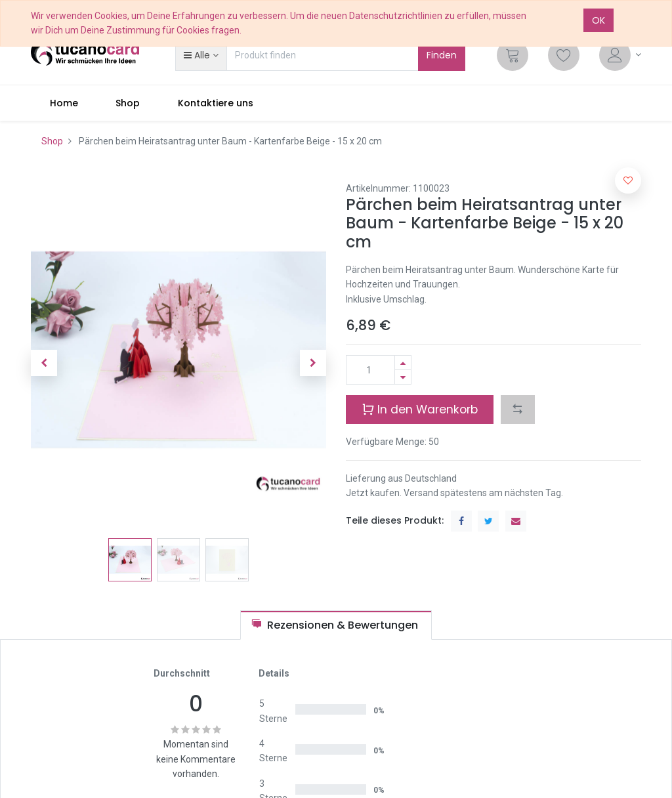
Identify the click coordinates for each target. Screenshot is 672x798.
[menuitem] (64, 103)
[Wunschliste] (564, 55)
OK (598, 20)
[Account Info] (620, 55)
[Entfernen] (403, 377)
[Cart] (513, 55)
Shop (52, 141)
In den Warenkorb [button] (420, 409)
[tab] (336, 625)
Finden (442, 55)
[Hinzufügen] (403, 363)
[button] (201, 55)
